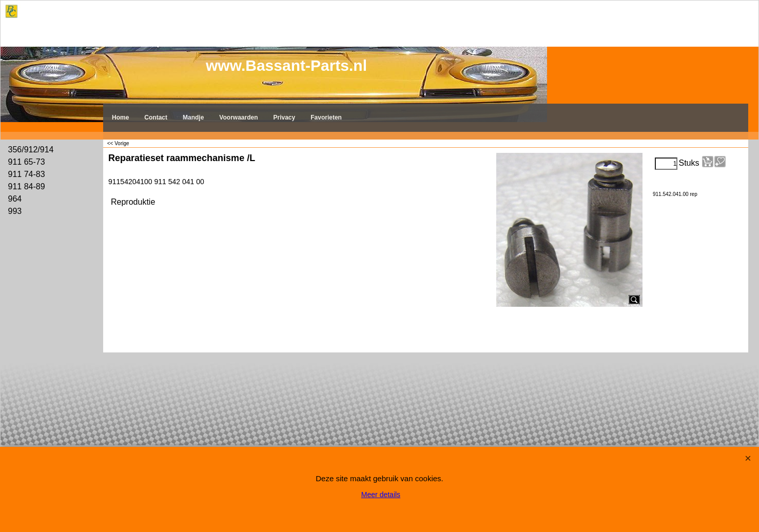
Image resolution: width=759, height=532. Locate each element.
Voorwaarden (238, 117)
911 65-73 (27, 162)
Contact (156, 117)
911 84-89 (27, 186)
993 (15, 211)
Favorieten (326, 117)
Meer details (381, 495)
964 (15, 199)
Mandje (193, 117)
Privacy (285, 117)
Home (120, 117)
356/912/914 (31, 150)
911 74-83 (27, 174)
